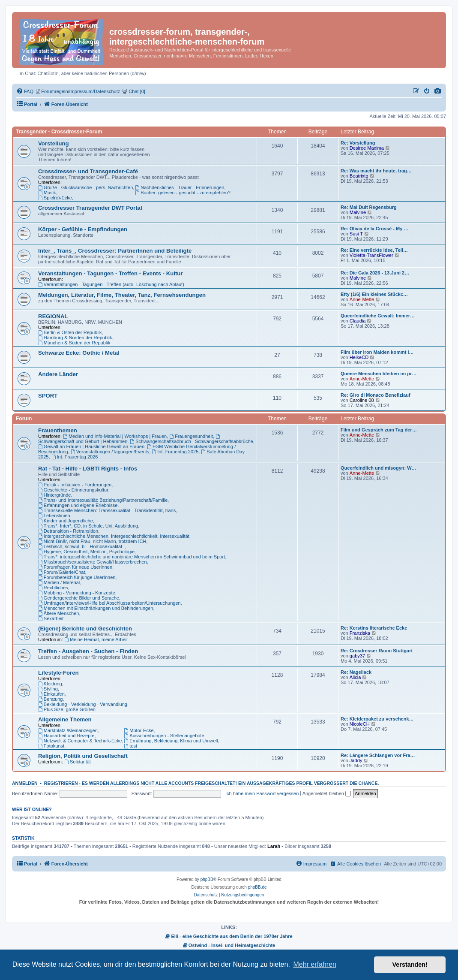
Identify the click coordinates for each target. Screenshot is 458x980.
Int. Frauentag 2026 (75, 457)
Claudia (358, 321)
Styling (48, 689)
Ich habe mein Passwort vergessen (262, 793)
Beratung (51, 699)
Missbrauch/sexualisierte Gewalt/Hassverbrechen (93, 562)
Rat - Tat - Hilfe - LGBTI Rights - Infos (88, 469)
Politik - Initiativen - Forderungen (75, 485)
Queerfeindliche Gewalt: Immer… (378, 316)
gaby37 (357, 656)
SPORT (48, 396)
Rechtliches (53, 588)
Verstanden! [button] (410, 965)
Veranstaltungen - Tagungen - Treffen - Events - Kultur (111, 273)
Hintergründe (54, 495)
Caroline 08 (362, 400)
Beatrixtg (359, 176)
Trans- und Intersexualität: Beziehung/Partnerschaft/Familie (103, 500)
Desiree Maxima (367, 148)
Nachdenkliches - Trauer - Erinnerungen (180, 187)
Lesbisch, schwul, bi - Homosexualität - (82, 546)
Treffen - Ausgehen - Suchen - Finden (88, 651)
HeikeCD (359, 357)
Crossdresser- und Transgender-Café (88, 171)
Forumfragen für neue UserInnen (75, 567)
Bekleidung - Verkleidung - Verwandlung (83, 704)
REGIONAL (53, 316)
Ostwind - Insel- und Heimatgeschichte (229, 945)
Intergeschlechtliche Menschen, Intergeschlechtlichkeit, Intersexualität (114, 536)
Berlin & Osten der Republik (70, 332)
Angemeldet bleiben (327, 793)
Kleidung (50, 684)
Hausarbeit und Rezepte (66, 736)
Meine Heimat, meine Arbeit (96, 639)
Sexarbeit (51, 618)
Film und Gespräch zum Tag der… (379, 430)
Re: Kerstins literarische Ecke (374, 628)
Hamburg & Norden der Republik (75, 338)
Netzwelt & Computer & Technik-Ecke (80, 741)
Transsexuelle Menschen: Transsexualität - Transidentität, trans (107, 510)
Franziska (360, 633)
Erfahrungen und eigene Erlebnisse (78, 505)
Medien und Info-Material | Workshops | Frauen (115, 436)
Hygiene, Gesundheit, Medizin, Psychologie (86, 552)
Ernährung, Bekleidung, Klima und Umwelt (171, 741)
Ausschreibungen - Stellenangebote (164, 736)
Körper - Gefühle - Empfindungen (83, 229)
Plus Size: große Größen (67, 709)
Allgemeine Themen (65, 719)
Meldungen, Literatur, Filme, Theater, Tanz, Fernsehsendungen (122, 295)
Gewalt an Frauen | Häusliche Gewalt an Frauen (91, 446)
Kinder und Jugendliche (66, 521)
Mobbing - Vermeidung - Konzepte (77, 593)
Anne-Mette (362, 299)
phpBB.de (257, 887)
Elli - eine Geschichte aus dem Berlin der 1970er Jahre (229, 936)
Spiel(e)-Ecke (55, 198)
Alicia (355, 677)
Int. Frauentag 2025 (175, 452)
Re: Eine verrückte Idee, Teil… (374, 250)
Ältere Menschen (58, 613)
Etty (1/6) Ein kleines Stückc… (374, 294)
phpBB (207, 879)
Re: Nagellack (356, 672)
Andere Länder (58, 374)
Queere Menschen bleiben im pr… (379, 374)
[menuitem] (438, 91)
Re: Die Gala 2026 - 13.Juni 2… (375, 273)
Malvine (358, 212)
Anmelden (25, 783)
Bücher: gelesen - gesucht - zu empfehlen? (183, 193)
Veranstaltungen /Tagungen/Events (110, 452)
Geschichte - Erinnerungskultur (73, 490)
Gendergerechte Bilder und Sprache (79, 598)
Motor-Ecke (139, 730)
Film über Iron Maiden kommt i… (377, 352)
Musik (47, 193)
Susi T (356, 234)
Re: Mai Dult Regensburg (369, 207)
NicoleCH (360, 724)
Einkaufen (51, 694)
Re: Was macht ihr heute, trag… (376, 171)
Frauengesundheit (191, 436)
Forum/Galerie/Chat (61, 572)
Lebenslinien (54, 516)
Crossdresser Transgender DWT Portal (90, 208)
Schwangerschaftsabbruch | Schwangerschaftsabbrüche (191, 441)
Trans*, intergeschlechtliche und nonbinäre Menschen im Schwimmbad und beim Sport (132, 557)
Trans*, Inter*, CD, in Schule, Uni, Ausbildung (88, 526)
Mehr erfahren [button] (315, 964)
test (131, 746)
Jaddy (356, 760)
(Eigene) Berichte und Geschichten (85, 629)
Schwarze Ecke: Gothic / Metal (79, 353)
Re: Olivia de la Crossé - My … (374, 229)
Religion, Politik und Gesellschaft (83, 756)
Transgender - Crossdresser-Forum (59, 132)
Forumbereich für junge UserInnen (77, 577)
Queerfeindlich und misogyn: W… (379, 468)
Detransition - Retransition (68, 531)
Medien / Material (59, 582)
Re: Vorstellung (358, 143)
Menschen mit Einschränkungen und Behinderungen (96, 608)
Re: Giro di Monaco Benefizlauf (376, 395)
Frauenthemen (58, 430)
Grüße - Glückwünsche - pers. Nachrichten (85, 187)
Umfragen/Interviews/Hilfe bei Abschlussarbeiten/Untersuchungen (109, 603)
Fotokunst (51, 746)
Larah (274, 846)
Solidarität (78, 762)
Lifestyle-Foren (58, 673)
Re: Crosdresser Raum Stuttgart (377, 651)
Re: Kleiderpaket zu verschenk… (377, 719)
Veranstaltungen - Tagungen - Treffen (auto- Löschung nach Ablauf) (111, 284)
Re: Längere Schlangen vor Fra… (378, 755)
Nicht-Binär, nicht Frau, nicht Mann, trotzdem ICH (92, 541)
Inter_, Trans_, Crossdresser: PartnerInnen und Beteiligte (115, 251)
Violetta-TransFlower (371, 255)
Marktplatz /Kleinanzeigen (68, 730)
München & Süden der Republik (74, 343)
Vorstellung (54, 143)
